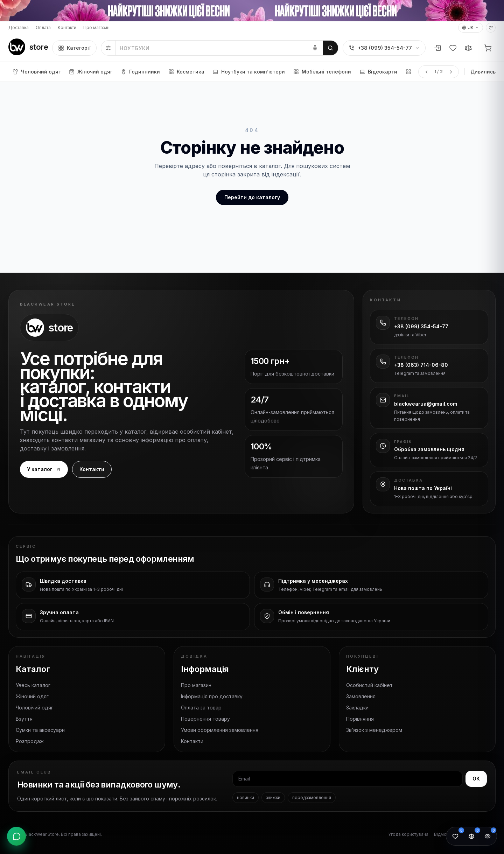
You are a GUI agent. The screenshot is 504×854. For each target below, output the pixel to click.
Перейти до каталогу (252, 197)
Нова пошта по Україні (423, 488)
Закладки (357, 708)
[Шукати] (330, 48)
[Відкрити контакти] (16, 837)
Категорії (74, 48)
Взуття (24, 719)
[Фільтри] (108, 48)
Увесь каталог (33, 685)
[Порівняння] (468, 48)
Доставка (19, 27)
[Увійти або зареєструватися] (437, 48)
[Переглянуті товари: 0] (488, 837)
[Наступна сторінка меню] (451, 72)
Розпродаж (30, 741)
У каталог (44, 469)
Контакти (67, 27)
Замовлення (361, 696)
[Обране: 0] (455, 837)
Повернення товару (205, 719)
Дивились (483, 72)
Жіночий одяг (32, 696)
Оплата (43, 27)
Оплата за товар (201, 708)
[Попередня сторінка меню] (426, 72)
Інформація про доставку (212, 696)
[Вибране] (453, 48)
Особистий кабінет (369, 685)
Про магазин (96, 27)
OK (476, 779)
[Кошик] (488, 48)
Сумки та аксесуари (40, 730)
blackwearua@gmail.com (426, 404)
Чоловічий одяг (34, 708)
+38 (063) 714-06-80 (421, 365)
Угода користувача (408, 834)
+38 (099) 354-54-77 (421, 326)
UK (471, 27)
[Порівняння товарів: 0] (471, 837)
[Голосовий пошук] (315, 48)
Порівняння (360, 719)
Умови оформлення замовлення (220, 730)
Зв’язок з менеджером (374, 730)
